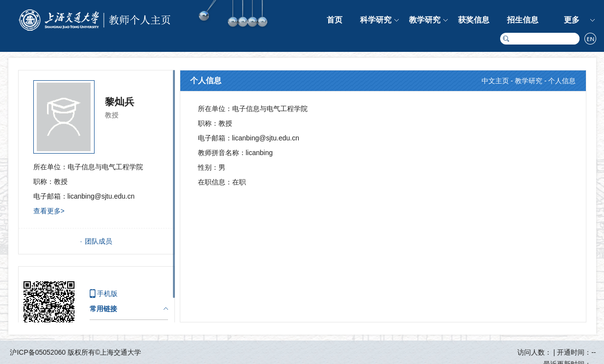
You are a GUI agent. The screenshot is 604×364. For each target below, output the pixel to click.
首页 (335, 20)
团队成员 (98, 241)
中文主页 (495, 81)
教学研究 (425, 20)
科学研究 (376, 20)
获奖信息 (474, 20)
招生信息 (523, 20)
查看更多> (49, 211)
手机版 (107, 294)
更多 (572, 20)
